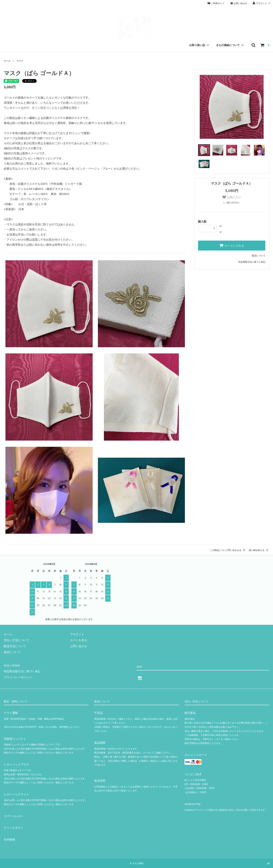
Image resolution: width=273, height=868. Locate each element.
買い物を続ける (259, 550)
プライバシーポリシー (18, 677)
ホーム (7, 61)
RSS (7, 665)
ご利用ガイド (216, 3)
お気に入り (232, 197)
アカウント (262, 3)
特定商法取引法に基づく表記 (22, 671)
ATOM (16, 665)
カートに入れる (232, 245)
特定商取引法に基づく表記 (252, 262)
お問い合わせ (239, 3)
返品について (259, 256)
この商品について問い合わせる (228, 550)
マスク (20, 61)
